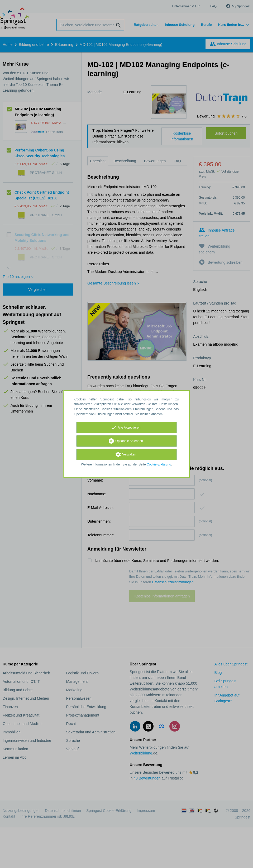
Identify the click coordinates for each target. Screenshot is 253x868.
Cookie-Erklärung (159, 464)
